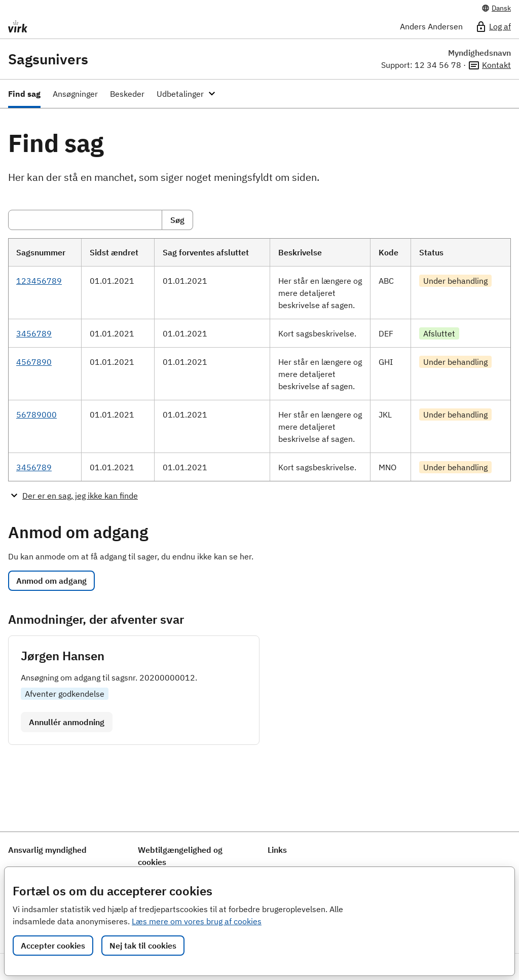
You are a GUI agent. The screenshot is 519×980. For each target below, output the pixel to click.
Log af (493, 27)
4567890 (34, 362)
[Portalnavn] (84, 26)
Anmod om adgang (51, 581)
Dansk (496, 8)
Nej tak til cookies (143, 946)
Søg (177, 220)
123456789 (39, 281)
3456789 (34, 333)
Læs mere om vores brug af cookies (197, 921)
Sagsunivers (48, 59)
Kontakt (489, 65)
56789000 (36, 414)
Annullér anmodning (67, 722)
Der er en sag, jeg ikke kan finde (80, 496)
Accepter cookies (53, 946)
